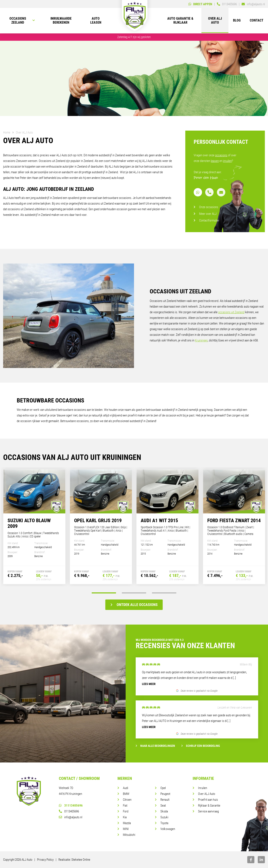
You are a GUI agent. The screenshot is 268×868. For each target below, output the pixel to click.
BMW (126, 794)
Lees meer (149, 684)
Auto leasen (96, 21)
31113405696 (71, 806)
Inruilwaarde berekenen (61, 21)
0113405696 (69, 811)
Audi (126, 788)
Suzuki (164, 817)
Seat (163, 806)
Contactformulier (209, 220)
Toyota (164, 823)
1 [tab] (103, 593)
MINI (126, 829)
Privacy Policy (45, 860)
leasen (215, 161)
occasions (221, 155)
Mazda (127, 823)
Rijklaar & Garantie (209, 806)
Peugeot (165, 794)
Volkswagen (168, 829)
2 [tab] (134, 593)
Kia (125, 817)
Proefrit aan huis (208, 800)
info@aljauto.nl (71, 817)
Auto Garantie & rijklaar (180, 21)
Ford (126, 811)
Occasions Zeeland (18, 21)
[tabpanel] (34, 527)
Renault (165, 800)
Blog (237, 21)
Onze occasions (209, 207)
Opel (163, 788)
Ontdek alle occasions (134, 605)
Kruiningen (201, 340)
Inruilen (203, 788)
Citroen (127, 800)
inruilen (227, 161)
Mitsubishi (129, 835)
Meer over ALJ (208, 214)
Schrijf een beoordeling (201, 746)
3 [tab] (165, 593)
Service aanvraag (208, 811)
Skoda (164, 811)
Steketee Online (81, 860)
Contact (257, 21)
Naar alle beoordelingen (155, 746)
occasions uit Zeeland (231, 312)
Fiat (125, 806)
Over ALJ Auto (215, 21)
